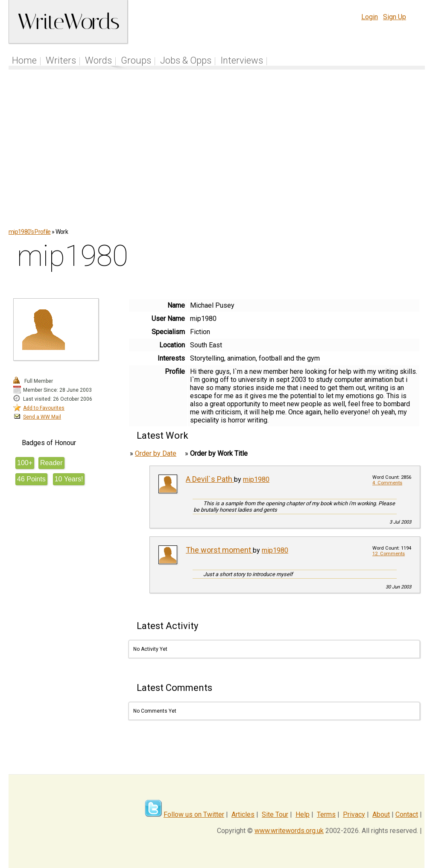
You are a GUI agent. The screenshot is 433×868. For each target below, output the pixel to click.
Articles (243, 814)
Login (370, 17)
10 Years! (69, 479)
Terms (326, 814)
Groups (136, 60)
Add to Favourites (44, 408)
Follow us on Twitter (194, 814)
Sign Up (395, 17)
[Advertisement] (217, 153)
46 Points (31, 479)
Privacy (354, 814)
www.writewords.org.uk (289, 831)
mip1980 (256, 479)
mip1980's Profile (30, 232)
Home (24, 60)
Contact (407, 814)
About (381, 814)
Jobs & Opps (186, 60)
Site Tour (275, 814)
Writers (61, 60)
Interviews (242, 60)
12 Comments (389, 554)
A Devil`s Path (210, 479)
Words (98, 60)
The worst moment (219, 550)
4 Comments (387, 483)
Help (303, 814)
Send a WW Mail (42, 417)
